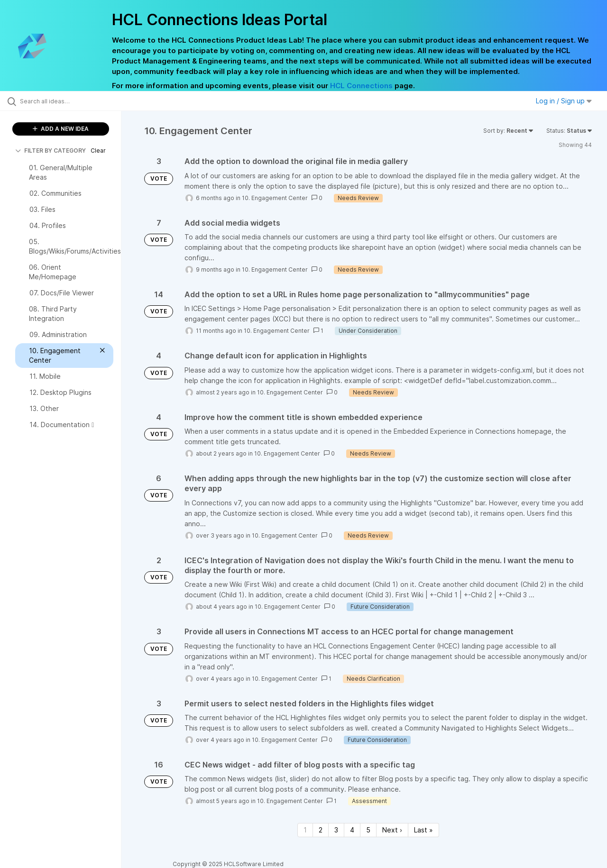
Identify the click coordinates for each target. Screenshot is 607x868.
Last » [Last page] (423, 830)
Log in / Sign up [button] (564, 101)
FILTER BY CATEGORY (51, 151)
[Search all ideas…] (73, 101)
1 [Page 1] (305, 830)
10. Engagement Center (275, 198)
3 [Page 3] (336, 830)
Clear (98, 151)
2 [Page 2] (321, 830)
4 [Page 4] (352, 830)
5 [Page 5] (368, 830)
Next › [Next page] (392, 830)
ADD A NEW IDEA (61, 129)
